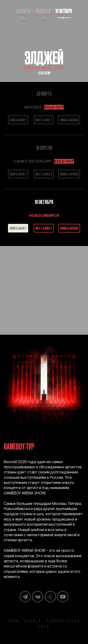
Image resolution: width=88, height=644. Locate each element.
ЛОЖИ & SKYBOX (69, 120)
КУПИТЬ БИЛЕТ (18, 120)
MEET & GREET (44, 120)
